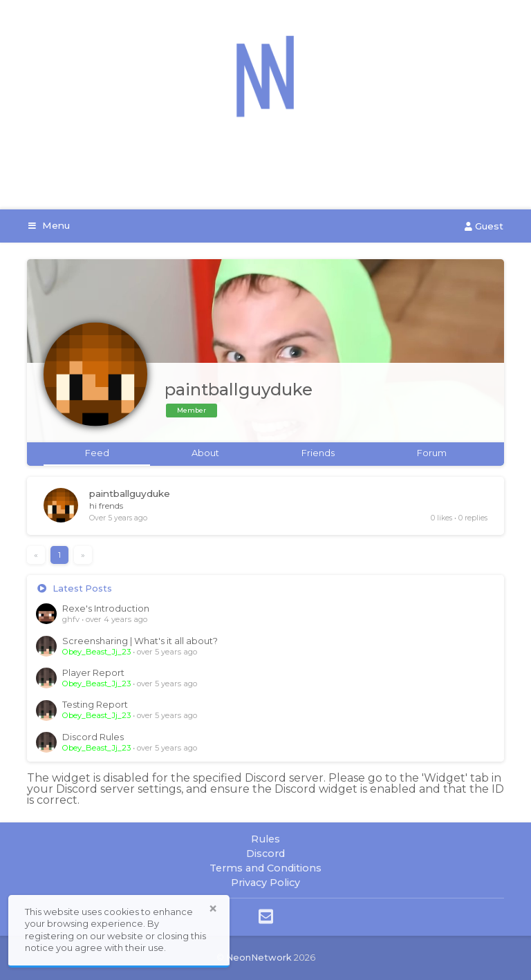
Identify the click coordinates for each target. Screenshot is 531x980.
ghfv (71, 619)
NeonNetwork (259, 958)
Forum (432, 453)
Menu (49, 225)
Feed (97, 453)
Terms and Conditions (265, 868)
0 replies (473, 518)
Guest (484, 226)
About (205, 453)
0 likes (441, 518)
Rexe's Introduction (106, 609)
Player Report (93, 673)
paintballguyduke (130, 493)
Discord (265, 854)
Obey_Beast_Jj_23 (96, 652)
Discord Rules (93, 737)
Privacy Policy (265, 883)
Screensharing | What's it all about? (140, 641)
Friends (318, 453)
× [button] (213, 909)
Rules (265, 839)
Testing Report (95, 705)
